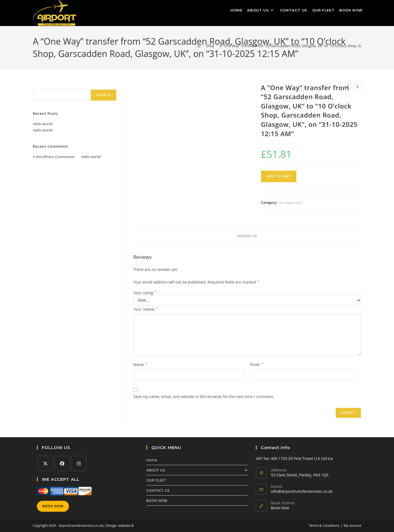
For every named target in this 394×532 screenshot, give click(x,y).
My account (352, 526)
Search (39, 86)
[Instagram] (79, 463)
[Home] (199, 46)
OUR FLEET (156, 480)
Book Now (53, 506)
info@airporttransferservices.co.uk (302, 491)
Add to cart (279, 176)
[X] (45, 463)
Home (152, 460)
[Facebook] (62, 463)
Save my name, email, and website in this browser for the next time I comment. (204, 397)
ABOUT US (197, 470)
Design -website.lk (120, 526)
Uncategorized (290, 202)
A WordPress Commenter (54, 157)
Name (140, 364)
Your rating (145, 293)
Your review (145, 309)
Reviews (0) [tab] (247, 236)
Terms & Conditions (324, 526)
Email (257, 364)
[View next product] (357, 87)
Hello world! (43, 124)
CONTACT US (158, 490)
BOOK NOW (157, 500)
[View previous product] (348, 87)
